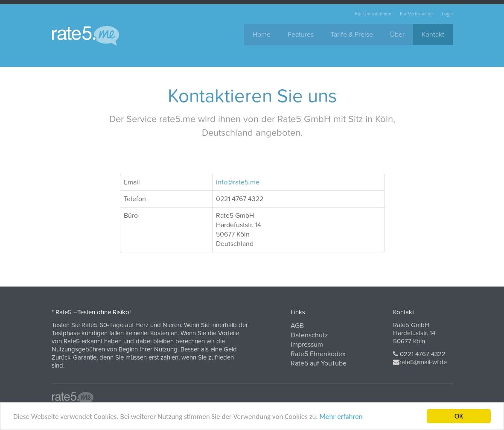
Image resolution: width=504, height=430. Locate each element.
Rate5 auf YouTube (319, 363)
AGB (297, 326)
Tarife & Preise (352, 35)
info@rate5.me (238, 182)
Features (301, 35)
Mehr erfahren (341, 417)
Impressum (307, 345)
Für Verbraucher (417, 14)
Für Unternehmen (373, 14)
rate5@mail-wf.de (423, 362)
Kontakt (433, 35)
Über (397, 35)
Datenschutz (309, 335)
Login (447, 14)
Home (262, 35)
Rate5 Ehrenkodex (318, 354)
